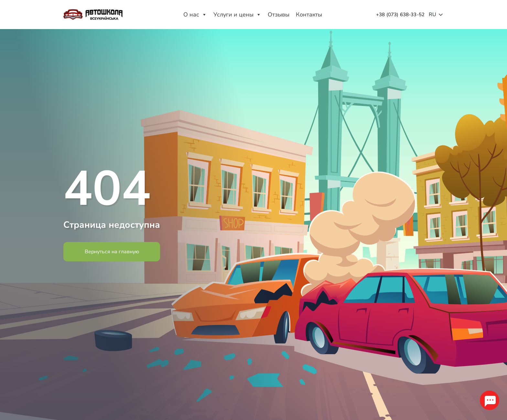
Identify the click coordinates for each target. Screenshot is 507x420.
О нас (195, 15)
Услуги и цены (237, 15)
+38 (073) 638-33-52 (400, 15)
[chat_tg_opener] (489, 400)
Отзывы (279, 15)
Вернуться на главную (112, 252)
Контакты (309, 15)
